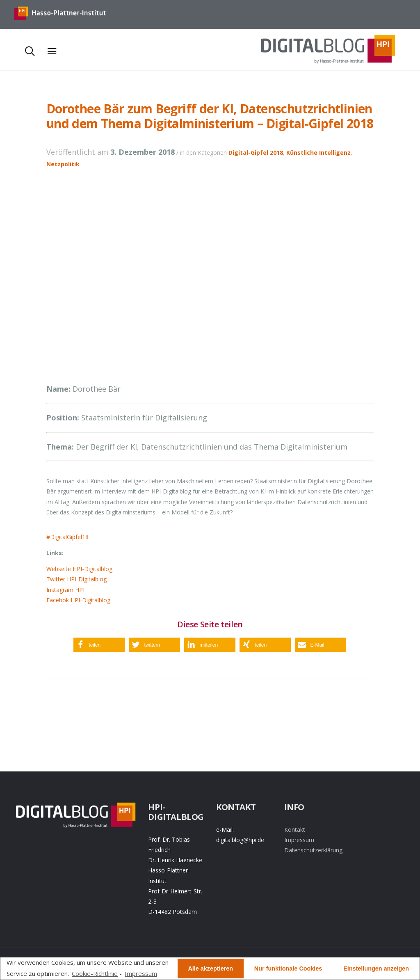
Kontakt (295, 830)
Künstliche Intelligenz (318, 153)
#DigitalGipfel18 (67, 537)
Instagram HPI (65, 590)
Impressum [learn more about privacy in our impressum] (141, 973)
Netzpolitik (63, 164)
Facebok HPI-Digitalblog (78, 600)
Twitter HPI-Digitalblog (76, 579)
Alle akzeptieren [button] (210, 969)
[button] (99, 645)
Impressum (299, 840)
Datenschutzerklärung (313, 850)
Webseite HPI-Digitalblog (79, 569)
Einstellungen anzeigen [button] (376, 969)
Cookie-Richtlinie (95, 973)
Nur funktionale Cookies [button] (288, 969)
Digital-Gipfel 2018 (256, 153)
